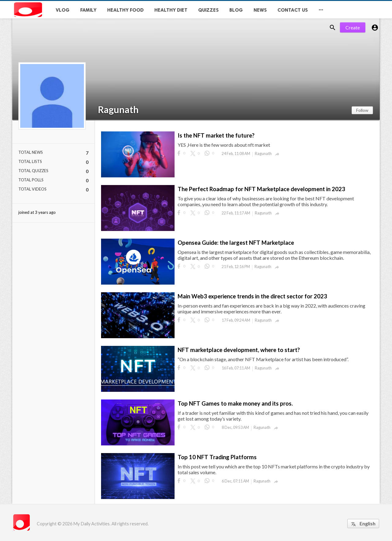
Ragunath (118, 109)
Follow (362, 110)
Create (353, 27)
